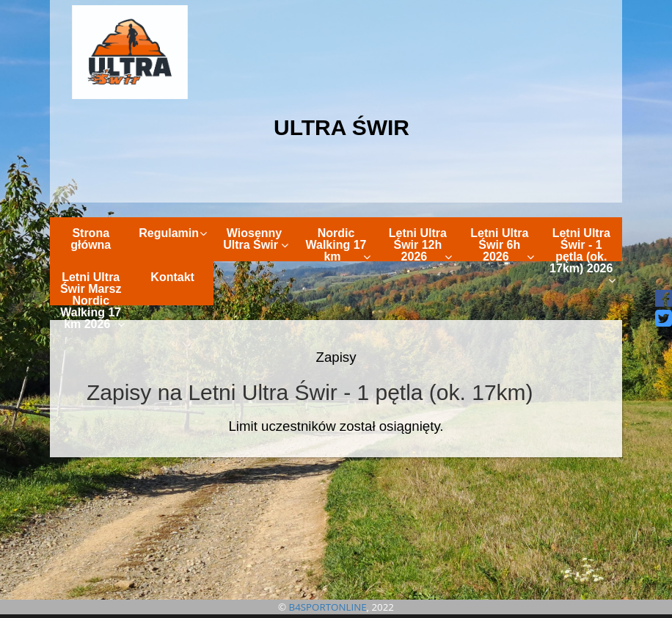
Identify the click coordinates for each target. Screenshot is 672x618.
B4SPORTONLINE (328, 607)
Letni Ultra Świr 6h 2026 (502, 244)
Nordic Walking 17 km (337, 244)
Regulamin (173, 233)
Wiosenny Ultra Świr (256, 239)
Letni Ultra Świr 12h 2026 (420, 244)
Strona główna (91, 239)
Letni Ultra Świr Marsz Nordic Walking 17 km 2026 (93, 288)
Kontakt (172, 277)
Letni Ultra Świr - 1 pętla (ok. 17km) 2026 (582, 244)
